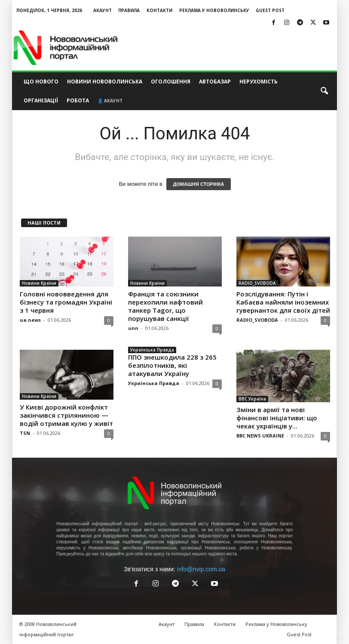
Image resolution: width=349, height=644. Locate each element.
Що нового (41, 82)
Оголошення (171, 82)
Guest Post (270, 10)
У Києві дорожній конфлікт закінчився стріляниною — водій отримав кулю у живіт (66, 415)
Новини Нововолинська (105, 82)
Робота (78, 100)
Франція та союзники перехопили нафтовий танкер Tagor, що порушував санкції (165, 306)
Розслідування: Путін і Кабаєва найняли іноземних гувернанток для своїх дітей (283, 302)
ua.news (30, 320)
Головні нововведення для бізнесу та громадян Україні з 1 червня (66, 302)
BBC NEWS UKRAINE (260, 436)
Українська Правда (152, 350)
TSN (25, 433)
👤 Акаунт (110, 101)
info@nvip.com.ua (201, 569)
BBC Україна (252, 399)
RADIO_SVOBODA (257, 283)
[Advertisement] (228, 48)
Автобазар (215, 82)
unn (133, 328)
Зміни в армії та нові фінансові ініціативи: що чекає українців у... (277, 418)
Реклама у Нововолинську (214, 10)
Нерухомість (259, 82)
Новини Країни (39, 283)
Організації (41, 100)
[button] (324, 91)
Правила (129, 10)
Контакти (159, 10)
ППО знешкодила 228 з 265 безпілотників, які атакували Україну (172, 365)
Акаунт (103, 10)
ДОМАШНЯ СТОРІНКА (198, 184)
